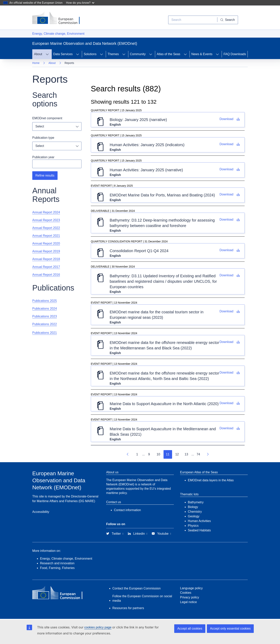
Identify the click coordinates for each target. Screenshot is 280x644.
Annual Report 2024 (46, 212)
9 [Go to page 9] (149, 454)
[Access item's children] (47, 54)
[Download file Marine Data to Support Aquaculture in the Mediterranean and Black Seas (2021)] (230, 428)
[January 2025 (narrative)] (230, 119)
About (52, 63)
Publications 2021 (45, 333)
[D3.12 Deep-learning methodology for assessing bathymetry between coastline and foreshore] (230, 220)
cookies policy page (98, 627)
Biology (193, 507)
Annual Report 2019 (46, 251)
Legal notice (188, 602)
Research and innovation (57, 563)
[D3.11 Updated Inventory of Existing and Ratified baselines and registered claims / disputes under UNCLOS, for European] (230, 275)
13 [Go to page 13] (186, 454)
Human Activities (199, 521)
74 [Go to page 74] (198, 454)
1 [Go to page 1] (137, 454)
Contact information (127, 510)
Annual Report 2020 (46, 243)
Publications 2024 (45, 309)
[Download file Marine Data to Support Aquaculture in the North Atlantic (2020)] (230, 403)
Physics (193, 526)
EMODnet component (47, 118)
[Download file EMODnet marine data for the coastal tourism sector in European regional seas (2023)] (230, 311)
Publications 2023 (45, 316)
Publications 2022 (45, 324)
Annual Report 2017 (46, 267)
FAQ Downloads (235, 54)
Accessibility (41, 512)
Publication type (43, 138)
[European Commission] (59, 18)
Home (36, 63)
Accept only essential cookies (230, 629)
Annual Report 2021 (46, 236)
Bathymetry (196, 502)
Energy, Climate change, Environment (58, 34)
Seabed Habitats (199, 530)
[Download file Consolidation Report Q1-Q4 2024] (230, 250)
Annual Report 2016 (46, 275)
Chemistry (195, 512)
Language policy (191, 588)
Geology (194, 516)
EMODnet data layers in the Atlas (211, 480)
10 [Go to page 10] (158, 454)
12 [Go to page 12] (177, 454)
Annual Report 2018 (46, 259)
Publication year (43, 157)
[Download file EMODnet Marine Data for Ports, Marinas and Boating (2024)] (230, 194)
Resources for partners (128, 608)
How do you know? (80, 3)
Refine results (45, 175)
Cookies (186, 593)
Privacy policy (190, 597)
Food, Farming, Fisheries (57, 568)
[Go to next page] (208, 454)
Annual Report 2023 (46, 220)
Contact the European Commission (136, 588)
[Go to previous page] (128, 454)
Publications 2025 (45, 301)
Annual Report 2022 (46, 228)
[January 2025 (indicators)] (230, 144)
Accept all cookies (190, 629)
